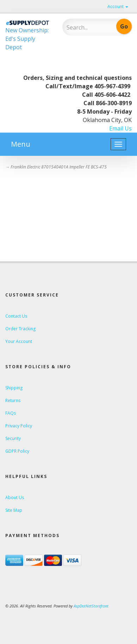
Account (118, 7)
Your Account (19, 341)
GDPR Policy (17, 451)
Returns (13, 400)
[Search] (87, 27)
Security (13, 438)
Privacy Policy (19, 426)
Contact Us (16, 316)
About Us (15, 498)
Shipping (14, 388)
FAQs (11, 413)
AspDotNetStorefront (91, 606)
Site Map (14, 510)
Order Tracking (20, 329)
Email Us (120, 128)
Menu (21, 144)
